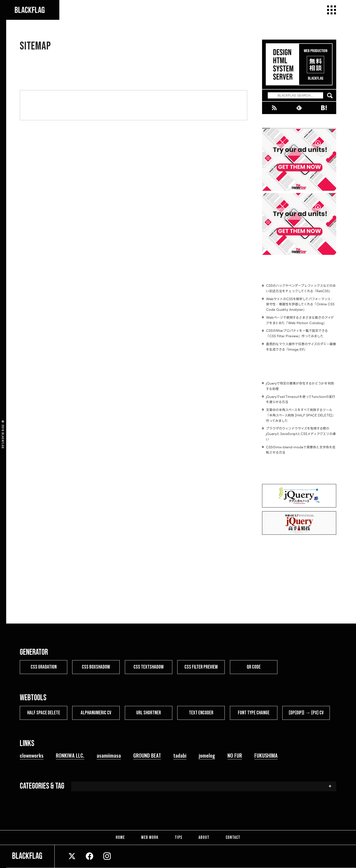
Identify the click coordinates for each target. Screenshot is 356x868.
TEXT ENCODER (201, 712)
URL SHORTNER (149, 712)
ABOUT (202, 837)
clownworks (32, 755)
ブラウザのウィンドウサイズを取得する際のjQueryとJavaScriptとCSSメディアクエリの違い (301, 434)
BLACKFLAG (3, 441)
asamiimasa (109, 755)
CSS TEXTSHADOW (149, 667)
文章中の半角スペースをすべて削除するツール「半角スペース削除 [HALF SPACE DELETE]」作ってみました (301, 415)
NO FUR (235, 755)
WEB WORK (151, 837)
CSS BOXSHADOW (96, 667)
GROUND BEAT (147, 755)
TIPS (178, 837)
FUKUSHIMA (266, 755)
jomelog (207, 755)
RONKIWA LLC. (70, 755)
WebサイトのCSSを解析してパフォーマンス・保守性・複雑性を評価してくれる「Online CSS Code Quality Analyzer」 (300, 304)
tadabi (180, 755)
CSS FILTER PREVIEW (201, 667)
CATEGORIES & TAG (42, 786)
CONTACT (230, 837)
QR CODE (254, 667)
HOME (123, 837)
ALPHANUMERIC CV (96, 712)
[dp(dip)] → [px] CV (306, 712)
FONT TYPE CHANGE (254, 712)
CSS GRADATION (44, 667)
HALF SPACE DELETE (44, 712)
